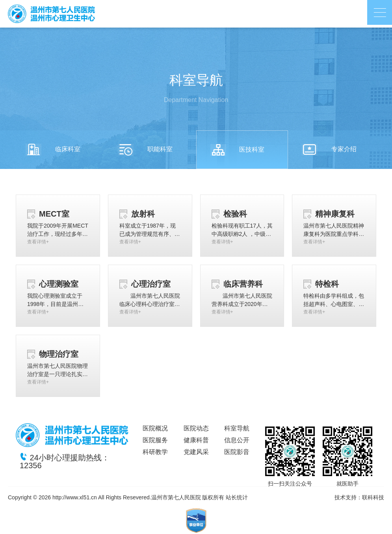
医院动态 (196, 428)
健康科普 (196, 440)
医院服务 (155, 440)
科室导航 (237, 428)
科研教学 (155, 452)
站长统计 (237, 497)
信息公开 (237, 440)
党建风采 (196, 452)
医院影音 (237, 452)
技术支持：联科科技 (359, 497)
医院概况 (155, 428)
